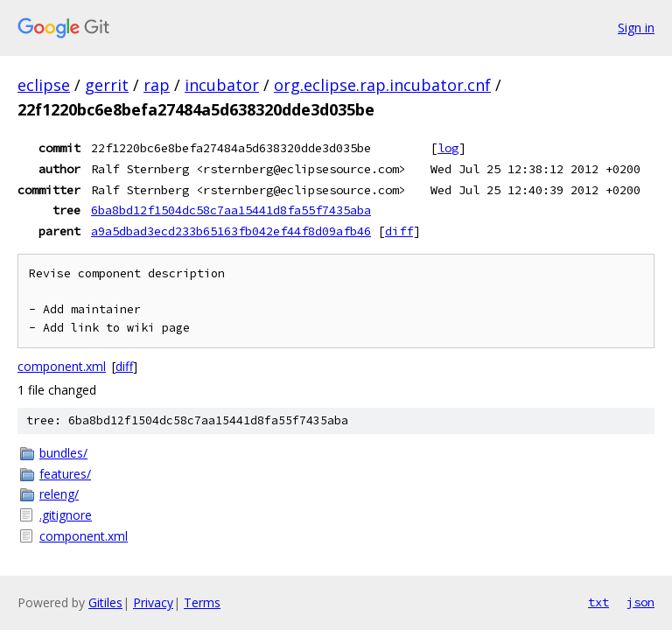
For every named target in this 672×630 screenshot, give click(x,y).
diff (399, 231)
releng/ (59, 494)
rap (157, 85)
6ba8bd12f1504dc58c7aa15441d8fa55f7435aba (231, 210)
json (640, 602)
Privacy (153, 602)
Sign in (636, 28)
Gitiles (105, 602)
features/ (65, 474)
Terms (202, 602)
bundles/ (63, 453)
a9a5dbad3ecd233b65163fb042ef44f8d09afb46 (231, 231)
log (448, 148)
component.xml (62, 366)
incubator (222, 85)
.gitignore (66, 515)
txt (598, 602)
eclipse (44, 85)
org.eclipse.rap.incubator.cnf (382, 85)
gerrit (107, 85)
